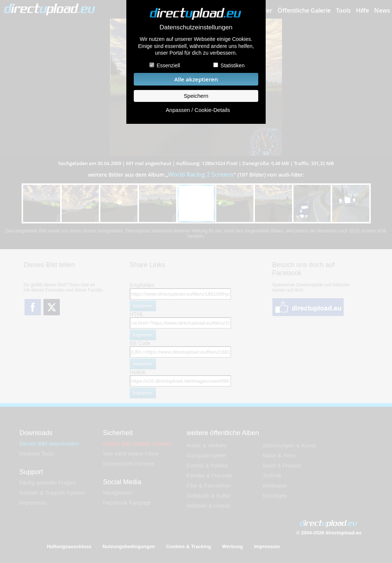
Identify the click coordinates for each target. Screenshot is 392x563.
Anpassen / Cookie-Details (198, 110)
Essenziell (168, 65)
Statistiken (233, 65)
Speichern (196, 96)
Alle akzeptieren (196, 79)
